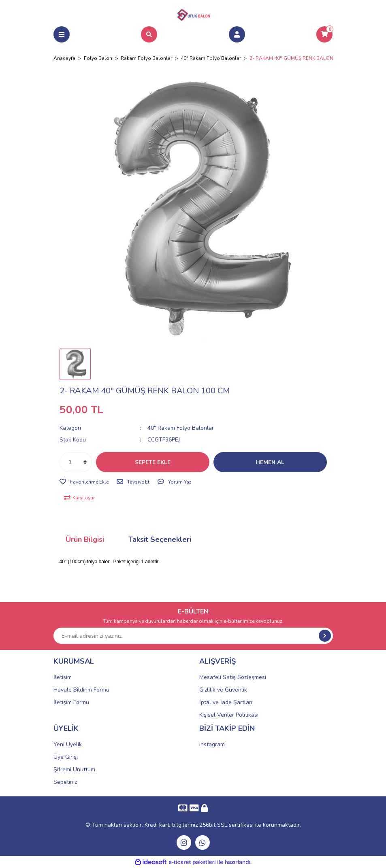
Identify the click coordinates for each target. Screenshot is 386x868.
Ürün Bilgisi (85, 539)
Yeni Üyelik (68, 744)
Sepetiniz (65, 782)
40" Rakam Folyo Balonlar (181, 428)
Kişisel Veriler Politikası (229, 715)
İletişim (63, 677)
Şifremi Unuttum (74, 769)
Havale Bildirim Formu (81, 690)
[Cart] (324, 34)
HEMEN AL (270, 462)
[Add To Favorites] (84, 482)
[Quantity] (76, 462)
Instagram (212, 744)
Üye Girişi (66, 757)
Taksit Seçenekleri (160, 539)
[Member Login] (237, 34)
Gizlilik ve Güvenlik (223, 690)
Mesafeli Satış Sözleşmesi (233, 677)
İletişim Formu (71, 702)
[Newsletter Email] (193, 636)
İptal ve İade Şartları (226, 702)
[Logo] (193, 14)
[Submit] (325, 636)
